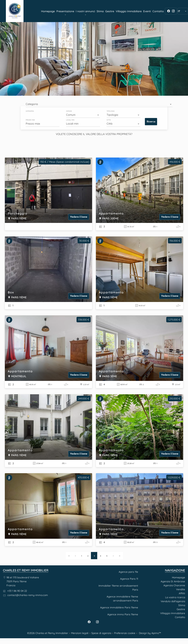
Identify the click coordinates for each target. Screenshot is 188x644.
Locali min (70, 120)
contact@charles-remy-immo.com (28, 595)
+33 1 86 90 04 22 (17, 591)
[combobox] (99, 104)
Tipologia (111, 111)
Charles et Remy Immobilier (26, 570)
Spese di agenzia (101, 633)
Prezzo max (30, 120)
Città (109, 120)
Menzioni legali (80, 633)
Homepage (15, 11)
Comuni (69, 111)
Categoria (30, 111)
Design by (150, 633)
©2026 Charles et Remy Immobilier (48, 633)
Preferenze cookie (125, 633)
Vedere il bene (79, 217)
